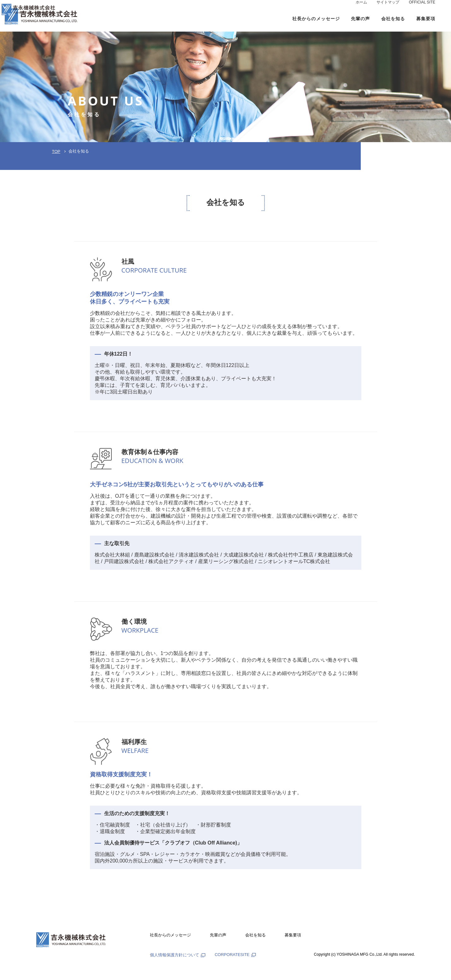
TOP (56, 151)
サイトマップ (388, 9)
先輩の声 (218, 935)
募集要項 (293, 935)
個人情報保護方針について (178, 955)
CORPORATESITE (235, 955)
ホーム (361, 9)
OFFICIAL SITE (422, 9)
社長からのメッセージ (170, 935)
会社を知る (255, 935)
